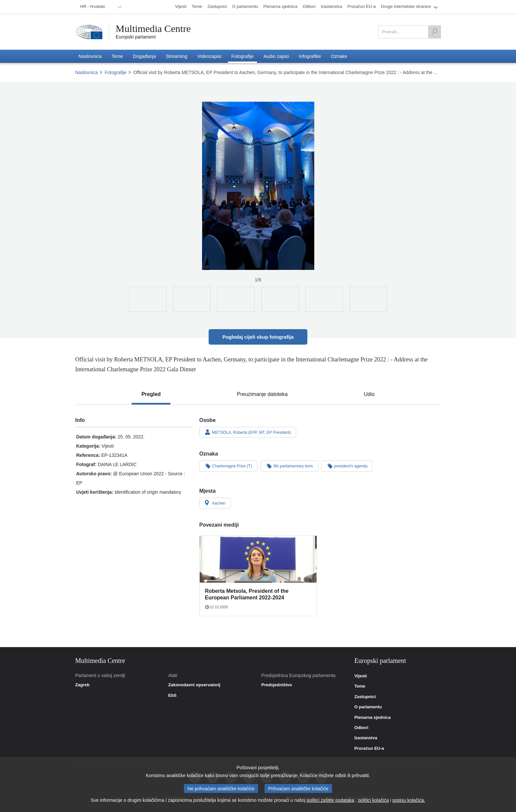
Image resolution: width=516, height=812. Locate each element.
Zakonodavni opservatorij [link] (194, 685)
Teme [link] (360, 686)
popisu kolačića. (409, 800)
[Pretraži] (434, 32)
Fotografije (116, 72)
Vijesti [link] (361, 676)
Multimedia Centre (153, 29)
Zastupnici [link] (365, 697)
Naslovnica (87, 72)
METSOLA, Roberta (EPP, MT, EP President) (248, 432)
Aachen (215, 503)
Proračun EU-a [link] (369, 748)
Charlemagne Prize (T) (228, 466)
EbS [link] (172, 695)
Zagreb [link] (82, 685)
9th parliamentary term (289, 466)
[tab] (151, 394)
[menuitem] (100, 7)
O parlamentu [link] (368, 707)
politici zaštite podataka (331, 800)
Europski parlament (136, 37)
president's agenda (347, 466)
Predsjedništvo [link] (277, 685)
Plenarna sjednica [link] (373, 718)
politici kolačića (373, 800)
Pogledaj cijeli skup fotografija (258, 337)
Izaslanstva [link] (366, 738)
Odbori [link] (361, 728)
